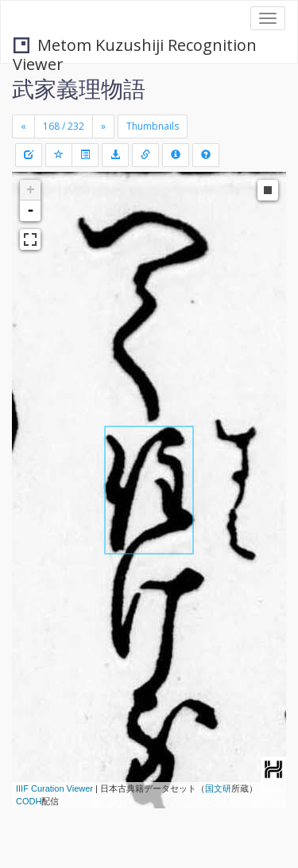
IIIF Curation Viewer (54, 788)
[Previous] (23, 127)
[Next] (103, 127)
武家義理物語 (79, 88)
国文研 (218, 788)
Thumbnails (153, 126)
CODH (29, 801)
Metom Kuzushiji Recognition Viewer (135, 47)
